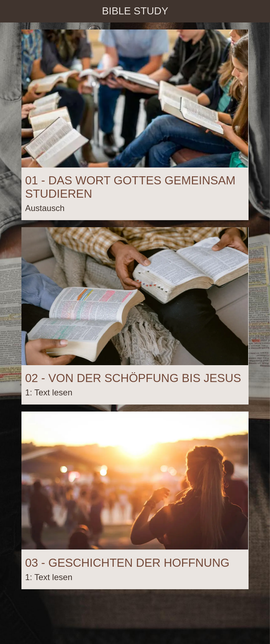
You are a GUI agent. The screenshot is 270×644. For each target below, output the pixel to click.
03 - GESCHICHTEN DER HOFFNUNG (127, 563)
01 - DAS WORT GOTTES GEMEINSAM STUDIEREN (130, 187)
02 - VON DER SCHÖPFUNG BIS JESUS (133, 378)
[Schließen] (11, 11)
